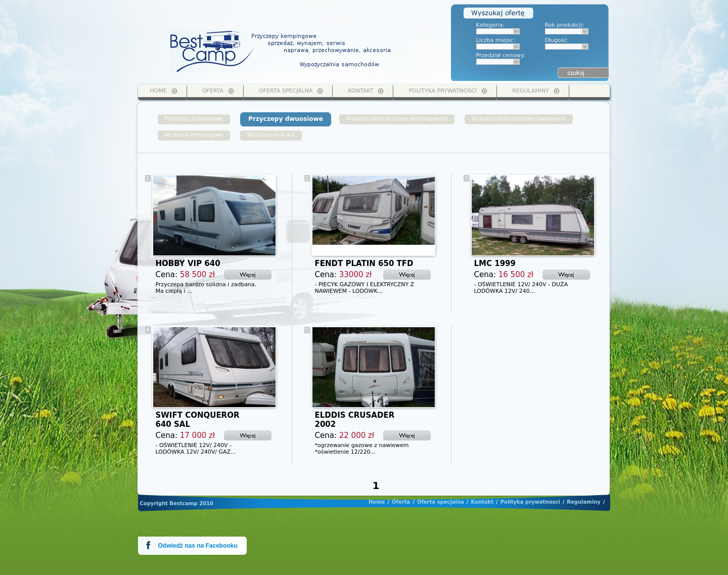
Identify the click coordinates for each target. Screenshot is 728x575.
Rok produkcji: (565, 25)
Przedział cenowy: (501, 55)
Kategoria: (491, 25)
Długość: (557, 40)
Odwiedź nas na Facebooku (198, 546)
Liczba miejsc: (496, 40)
